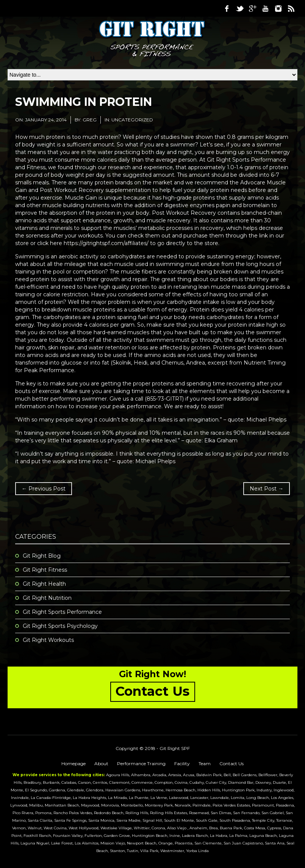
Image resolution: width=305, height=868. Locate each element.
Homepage (74, 763)
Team (205, 763)
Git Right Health (44, 584)
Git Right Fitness (45, 570)
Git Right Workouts (48, 640)
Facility (182, 763)
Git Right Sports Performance (62, 612)
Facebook (227, 8)
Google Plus (252, 8)
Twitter (239, 8)
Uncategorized (132, 120)
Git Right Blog (42, 556)
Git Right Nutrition (47, 598)
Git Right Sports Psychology (60, 626)
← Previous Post (44, 489)
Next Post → (267, 489)
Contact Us (231, 763)
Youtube (265, 8)
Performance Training (141, 763)
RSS (291, 8)
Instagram (278, 8)
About (101, 763)
